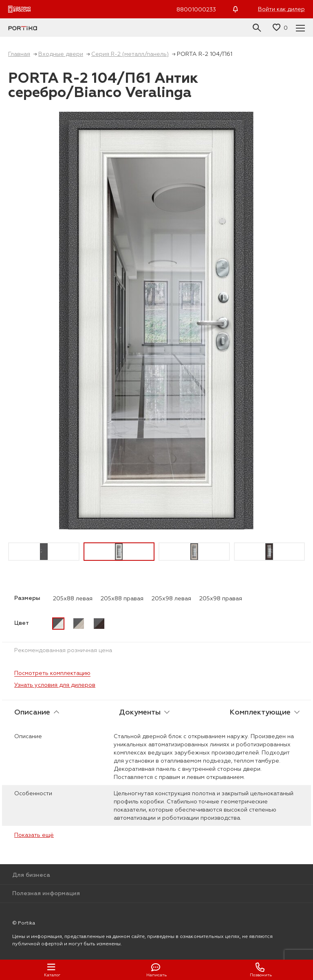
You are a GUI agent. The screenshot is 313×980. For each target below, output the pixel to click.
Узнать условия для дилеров (55, 685)
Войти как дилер (281, 9)
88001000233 (196, 9)
